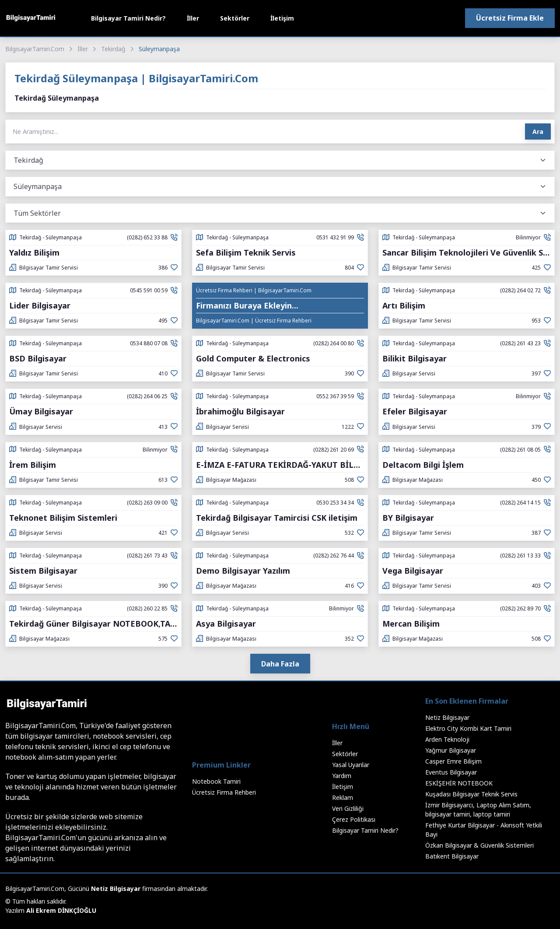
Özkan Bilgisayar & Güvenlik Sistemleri (479, 845)
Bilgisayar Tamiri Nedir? (128, 18)
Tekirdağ (113, 49)
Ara (538, 131)
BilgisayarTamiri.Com (35, 49)
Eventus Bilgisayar (451, 772)
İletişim (282, 18)
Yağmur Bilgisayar (451, 750)
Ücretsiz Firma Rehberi (224, 792)
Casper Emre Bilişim (453, 761)
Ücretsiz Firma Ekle (510, 18)
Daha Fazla (280, 664)
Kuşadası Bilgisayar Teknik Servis (471, 794)
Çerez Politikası (354, 819)
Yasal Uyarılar (351, 765)
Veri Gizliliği (348, 808)
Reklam (343, 798)
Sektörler (235, 18)
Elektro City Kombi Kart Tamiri (468, 728)
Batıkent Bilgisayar (452, 856)
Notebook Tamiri (216, 781)
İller (193, 18)
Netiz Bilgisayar (447, 717)
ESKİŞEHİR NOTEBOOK (459, 783)
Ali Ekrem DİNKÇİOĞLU (61, 910)
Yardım (342, 776)
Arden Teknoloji (447, 739)
